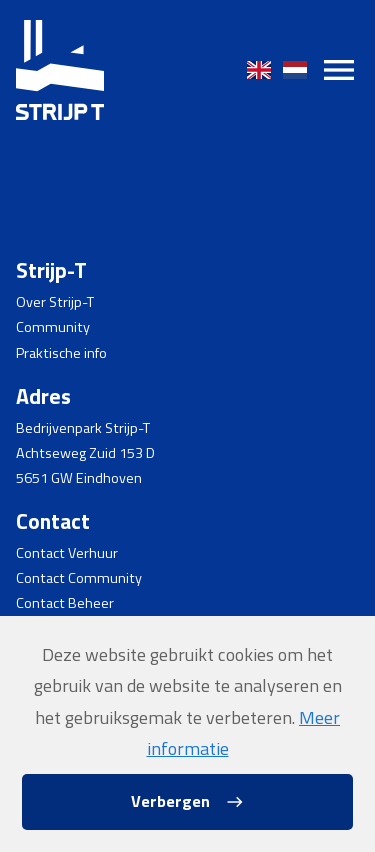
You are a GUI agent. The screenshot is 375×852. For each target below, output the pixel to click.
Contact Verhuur (67, 553)
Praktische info (61, 353)
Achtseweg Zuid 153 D (85, 453)
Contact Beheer (65, 603)
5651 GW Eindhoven (79, 478)
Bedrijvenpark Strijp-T (83, 428)
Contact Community (79, 578)
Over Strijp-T (55, 302)
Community (53, 327)
